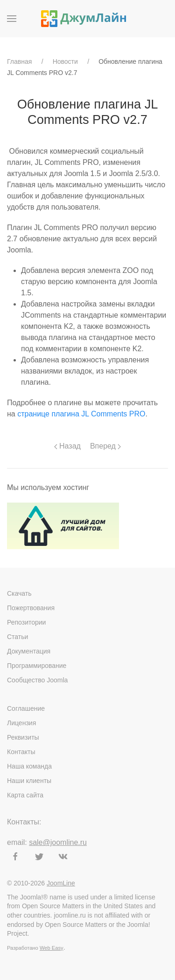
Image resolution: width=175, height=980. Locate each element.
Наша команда (29, 766)
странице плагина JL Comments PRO (81, 414)
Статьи (17, 637)
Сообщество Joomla (37, 680)
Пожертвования (31, 608)
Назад (67, 446)
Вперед (105, 446)
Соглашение (26, 708)
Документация (29, 651)
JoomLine (61, 883)
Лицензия (21, 723)
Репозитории (26, 622)
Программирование (37, 666)
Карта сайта (25, 795)
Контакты (21, 752)
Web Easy (52, 948)
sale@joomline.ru (58, 842)
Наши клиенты (29, 781)
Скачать (19, 593)
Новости (65, 61)
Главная (19, 61)
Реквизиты (23, 737)
